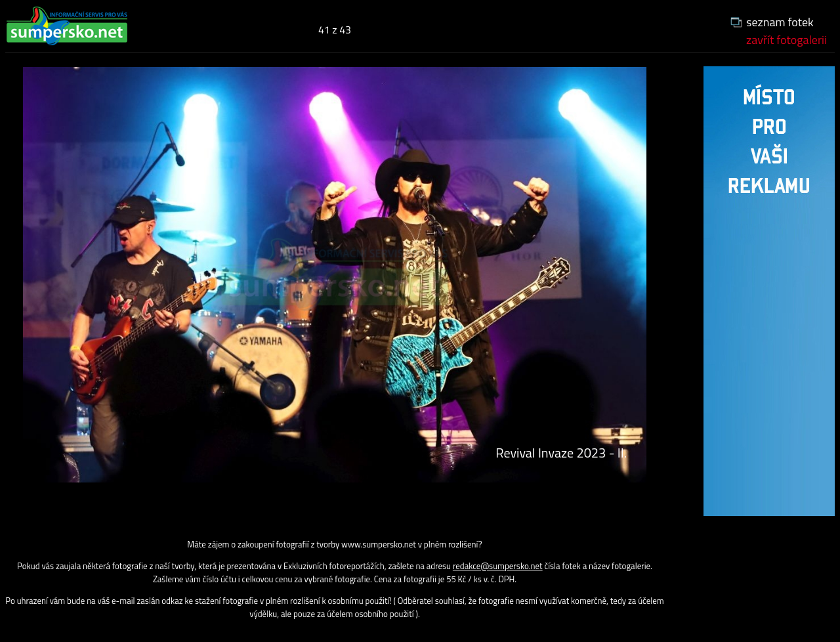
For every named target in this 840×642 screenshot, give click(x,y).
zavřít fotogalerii (787, 40)
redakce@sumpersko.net (498, 566)
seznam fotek (780, 22)
